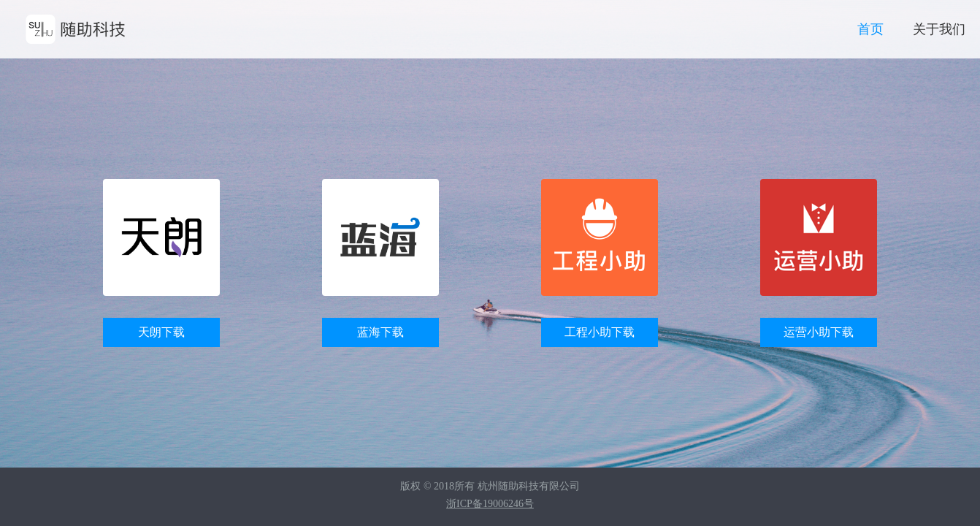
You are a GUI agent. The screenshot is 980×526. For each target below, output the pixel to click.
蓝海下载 (380, 332)
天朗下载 (161, 332)
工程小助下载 (600, 332)
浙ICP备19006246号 (490, 504)
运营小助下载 (819, 332)
